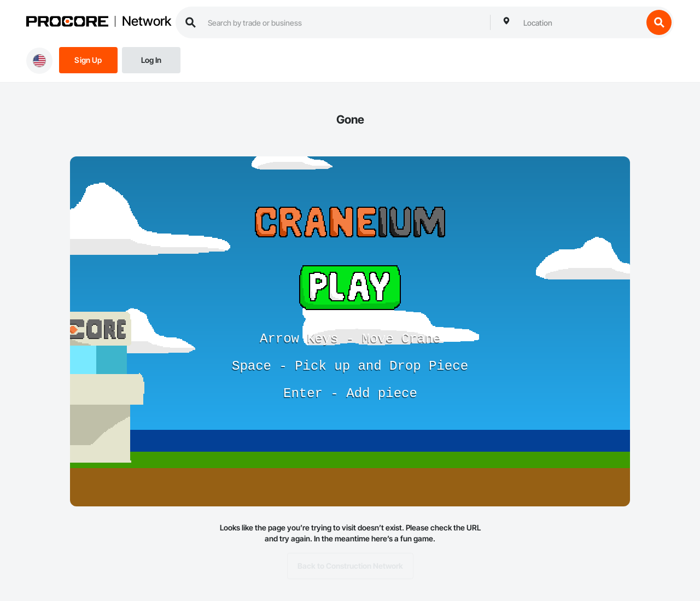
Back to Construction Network (350, 566)
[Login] (151, 59)
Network (147, 21)
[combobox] (580, 22)
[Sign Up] (88, 59)
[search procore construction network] (343, 22)
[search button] (659, 22)
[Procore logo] (67, 23)
